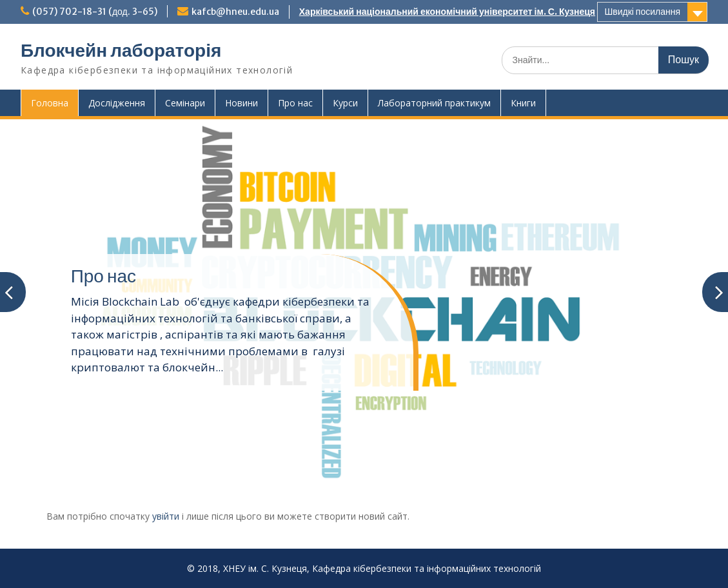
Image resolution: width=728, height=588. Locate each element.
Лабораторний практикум (434, 103)
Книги (523, 103)
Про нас (295, 103)
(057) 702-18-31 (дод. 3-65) (95, 12)
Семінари (185, 103)
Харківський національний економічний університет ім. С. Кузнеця (447, 12)
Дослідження (117, 103)
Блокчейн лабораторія (121, 50)
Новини (241, 103)
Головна (50, 103)
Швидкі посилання (642, 12)
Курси (345, 103)
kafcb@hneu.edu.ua (235, 12)
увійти (166, 516)
